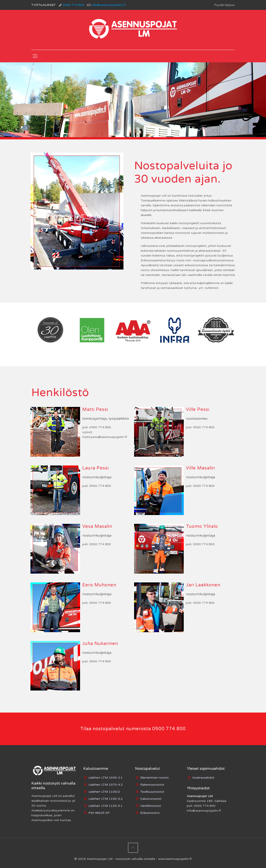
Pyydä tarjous (224, 5)
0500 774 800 (73, 5)
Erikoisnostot (150, 813)
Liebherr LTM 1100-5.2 (106, 799)
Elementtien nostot (155, 778)
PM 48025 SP (99, 813)
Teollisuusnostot (152, 792)
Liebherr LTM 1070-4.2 (106, 785)
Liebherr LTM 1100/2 (104, 792)
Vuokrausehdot (203, 778)
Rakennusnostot (152, 785)
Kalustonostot (151, 799)
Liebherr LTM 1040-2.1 (106, 778)
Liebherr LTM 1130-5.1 (106, 806)
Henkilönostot (151, 806)
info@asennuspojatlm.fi (108, 5)
